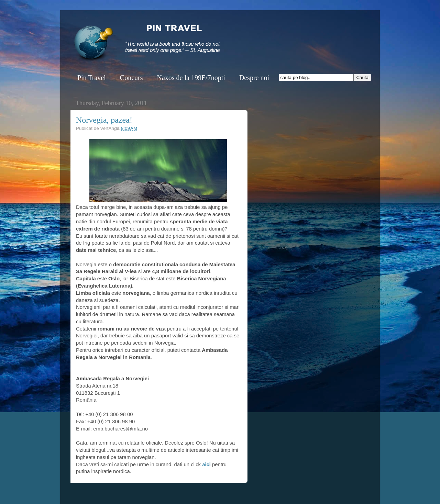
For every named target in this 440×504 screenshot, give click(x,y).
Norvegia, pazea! (104, 120)
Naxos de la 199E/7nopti (191, 78)
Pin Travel (92, 78)
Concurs (131, 78)
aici (207, 464)
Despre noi (254, 78)
